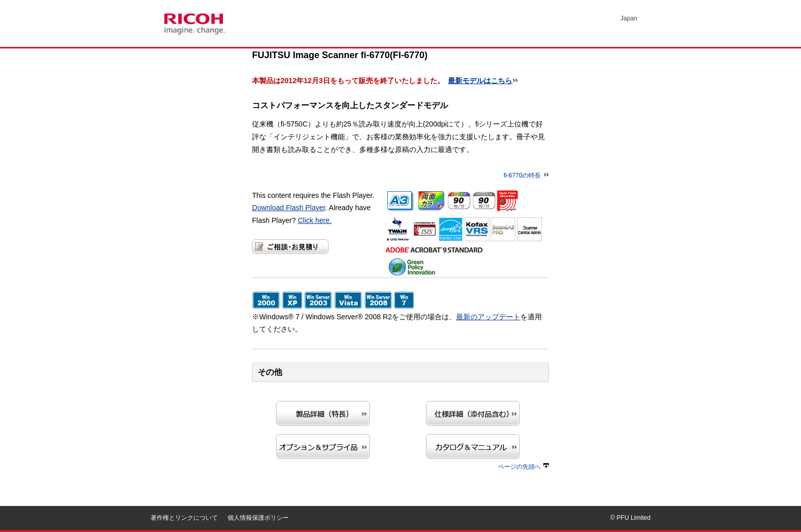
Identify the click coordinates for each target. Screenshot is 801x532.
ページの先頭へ (523, 467)
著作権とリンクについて (184, 518)
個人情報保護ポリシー (258, 518)
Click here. (315, 220)
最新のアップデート (488, 317)
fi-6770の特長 (526, 175)
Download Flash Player (289, 208)
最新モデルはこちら (480, 81)
